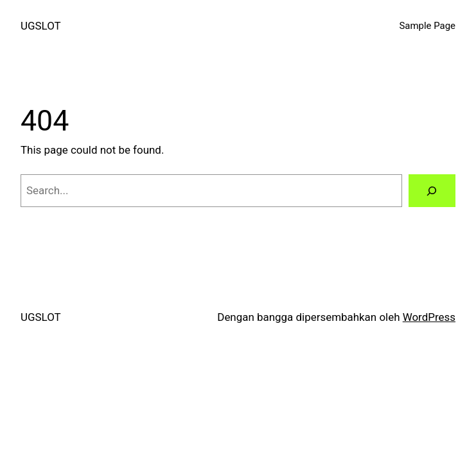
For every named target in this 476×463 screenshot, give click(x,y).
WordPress (429, 317)
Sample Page (427, 26)
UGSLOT (41, 26)
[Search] (432, 191)
